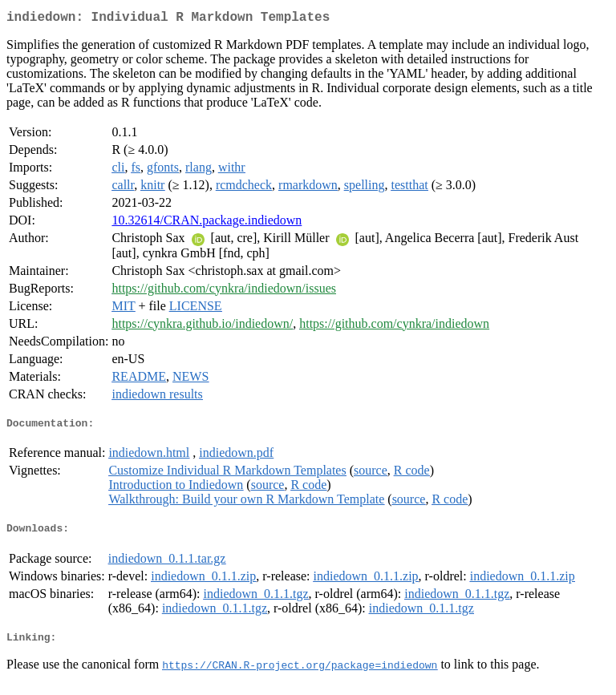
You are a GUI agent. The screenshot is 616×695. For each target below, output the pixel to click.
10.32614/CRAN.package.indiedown (207, 223)
